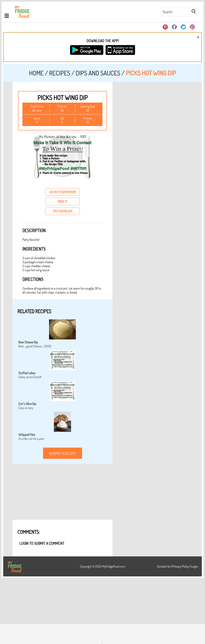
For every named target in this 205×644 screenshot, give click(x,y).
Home (36, 73)
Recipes (60, 73)
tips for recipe (63, 211)
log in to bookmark (62, 192)
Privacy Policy (181, 566)
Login (194, 566)
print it (62, 202)
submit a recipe (63, 453)
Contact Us (164, 566)
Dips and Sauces (98, 73)
